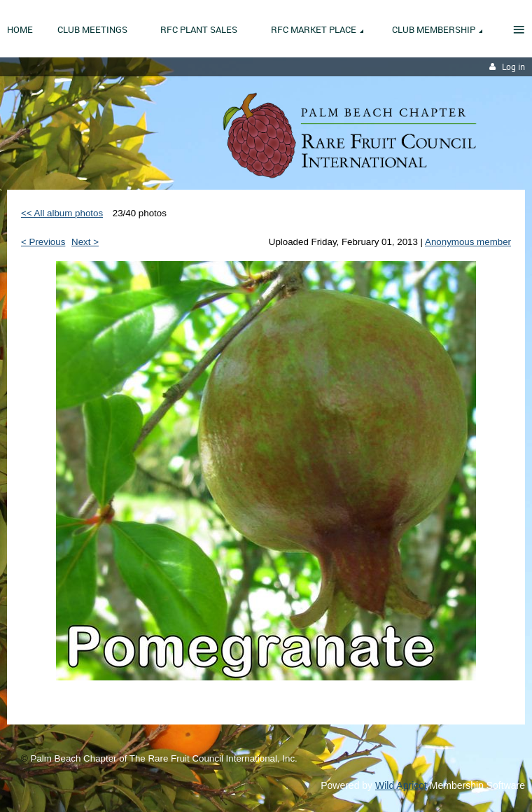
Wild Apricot (401, 785)
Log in (513, 67)
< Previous (43, 242)
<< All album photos (62, 213)
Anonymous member (468, 242)
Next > (85, 242)
